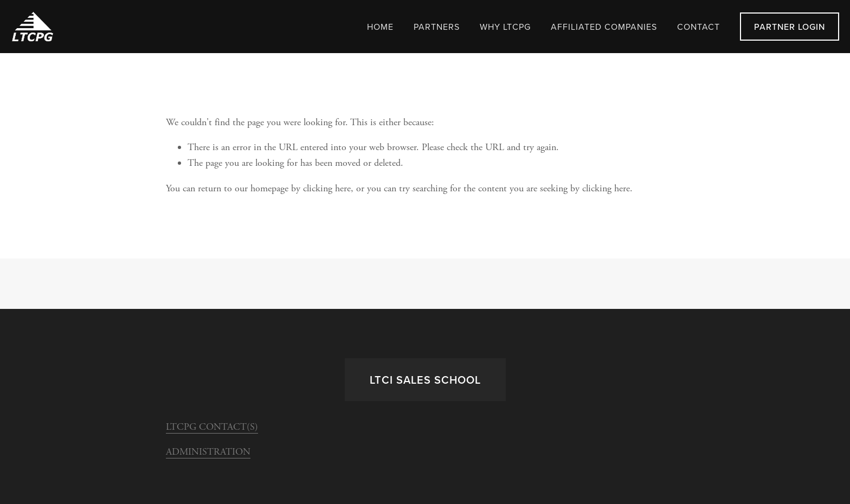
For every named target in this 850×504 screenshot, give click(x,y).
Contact (698, 27)
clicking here (327, 188)
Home (380, 27)
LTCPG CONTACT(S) (212, 427)
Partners (437, 27)
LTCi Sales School (425, 380)
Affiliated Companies (604, 27)
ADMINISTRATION (208, 452)
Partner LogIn (790, 27)
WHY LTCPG (505, 27)
